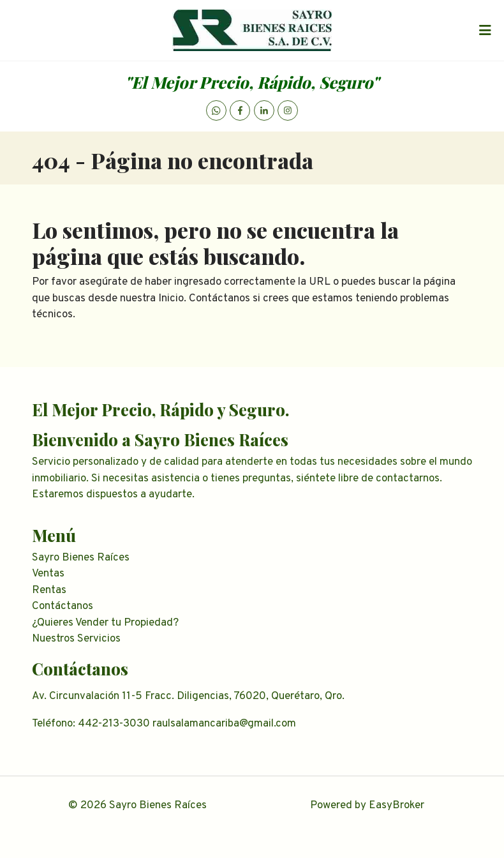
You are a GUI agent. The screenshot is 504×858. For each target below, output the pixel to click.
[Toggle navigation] (485, 31)
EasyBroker (397, 806)
